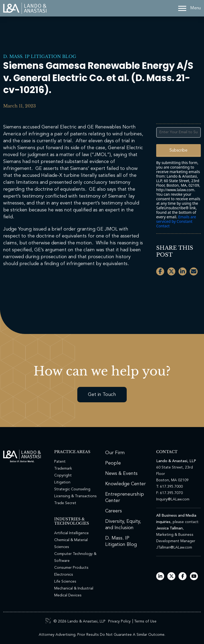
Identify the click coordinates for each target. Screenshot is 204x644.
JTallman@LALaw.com (174, 547)
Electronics (64, 575)
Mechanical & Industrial (74, 588)
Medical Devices (68, 595)
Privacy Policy (119, 621)
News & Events (121, 474)
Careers (114, 511)
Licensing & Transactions (75, 496)
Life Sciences (65, 582)
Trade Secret (65, 503)
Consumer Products (71, 568)
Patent (60, 462)
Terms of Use (145, 621)
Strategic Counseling (72, 489)
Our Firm (115, 453)
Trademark (63, 469)
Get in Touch (102, 395)
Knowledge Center (126, 484)
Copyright (63, 475)
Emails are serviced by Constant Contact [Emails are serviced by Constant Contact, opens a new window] (176, 221)
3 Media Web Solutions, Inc (48, 621)
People (113, 463)
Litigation (62, 482)
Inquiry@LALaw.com (173, 499)
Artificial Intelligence (71, 533)
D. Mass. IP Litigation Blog (40, 56)
